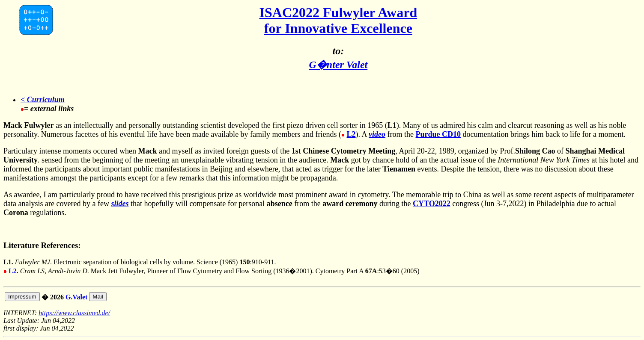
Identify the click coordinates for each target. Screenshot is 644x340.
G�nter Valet (338, 65)
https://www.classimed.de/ (74, 313)
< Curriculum (43, 100)
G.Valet (76, 297)
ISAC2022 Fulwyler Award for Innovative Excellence (338, 20)
